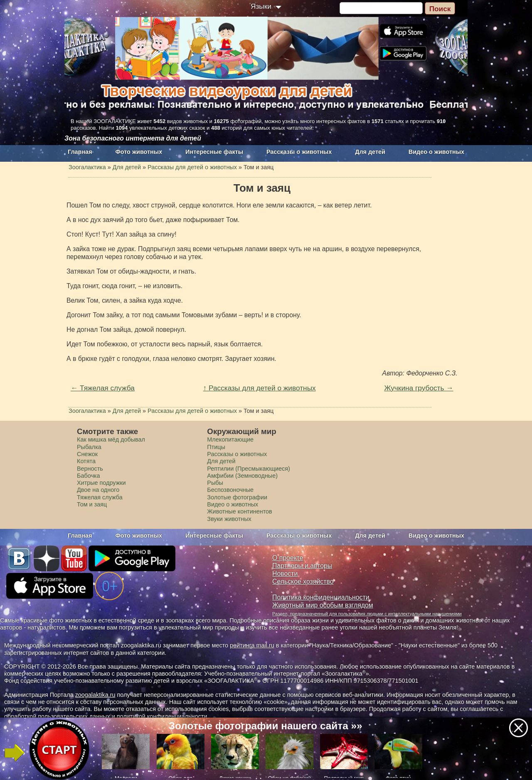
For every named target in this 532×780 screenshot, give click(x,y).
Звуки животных (229, 519)
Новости (285, 574)
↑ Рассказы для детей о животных (260, 388)
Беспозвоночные (230, 490)
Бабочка (89, 476)
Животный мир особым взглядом (323, 605)
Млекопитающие (230, 439)
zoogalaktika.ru (95, 695)
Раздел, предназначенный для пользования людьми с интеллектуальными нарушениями (367, 614)
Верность (90, 469)
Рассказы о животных (299, 152)
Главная (80, 152)
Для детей (370, 152)
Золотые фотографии (237, 497)
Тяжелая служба (100, 497)
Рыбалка (89, 447)
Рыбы (215, 483)
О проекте (288, 558)
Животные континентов (239, 511)
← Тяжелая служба (103, 388)
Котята (86, 461)
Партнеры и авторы (302, 566)
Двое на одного (98, 490)
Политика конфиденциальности (321, 597)
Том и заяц (92, 504)
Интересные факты (214, 152)
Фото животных (139, 152)
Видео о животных (436, 152)
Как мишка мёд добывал (111, 439)
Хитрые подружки (101, 483)
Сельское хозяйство (303, 581)
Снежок (87, 454)
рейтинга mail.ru (252, 645)
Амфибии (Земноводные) (242, 476)
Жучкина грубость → (419, 388)
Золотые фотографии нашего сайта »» (266, 726)
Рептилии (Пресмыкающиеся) (249, 469)
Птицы (216, 447)
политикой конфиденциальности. (163, 716)
